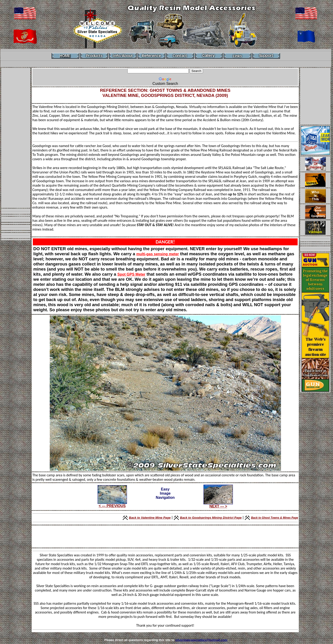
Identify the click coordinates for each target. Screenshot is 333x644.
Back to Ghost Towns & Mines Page (274, 518)
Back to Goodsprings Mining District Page (211, 518)
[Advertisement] (16, 138)
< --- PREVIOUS (112, 506)
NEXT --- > (218, 506)
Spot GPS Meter (131, 274)
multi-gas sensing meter (157, 254)
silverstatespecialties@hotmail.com (201, 640)
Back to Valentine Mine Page (150, 518)
